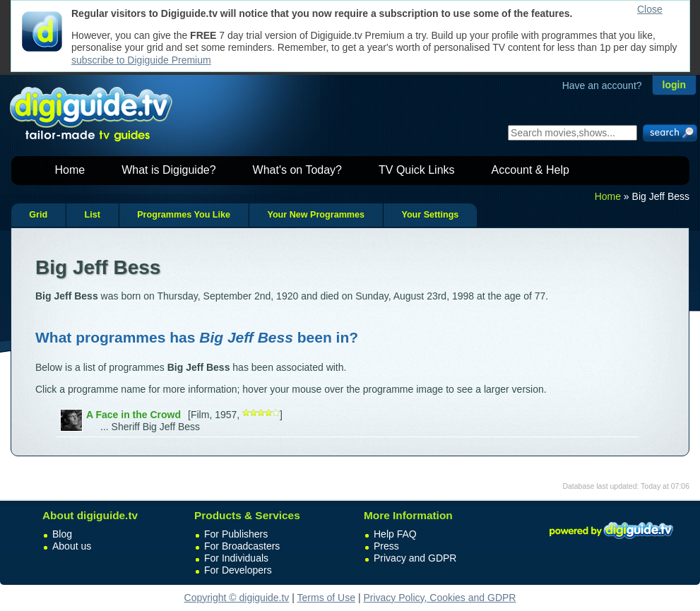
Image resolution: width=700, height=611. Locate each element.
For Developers (238, 570)
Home (70, 170)
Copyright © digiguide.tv (237, 598)
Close (650, 9)
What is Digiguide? (168, 170)
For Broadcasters (242, 546)
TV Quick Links (417, 170)
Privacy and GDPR (415, 558)
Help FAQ (395, 534)
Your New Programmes (316, 215)
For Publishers (236, 534)
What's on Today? (297, 170)
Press (386, 546)
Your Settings (430, 215)
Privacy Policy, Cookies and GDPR (439, 598)
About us (72, 546)
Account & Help (530, 170)
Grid (38, 215)
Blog (62, 534)
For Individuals (236, 558)
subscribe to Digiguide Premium (141, 60)
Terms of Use (326, 598)
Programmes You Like (184, 215)
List (92, 215)
